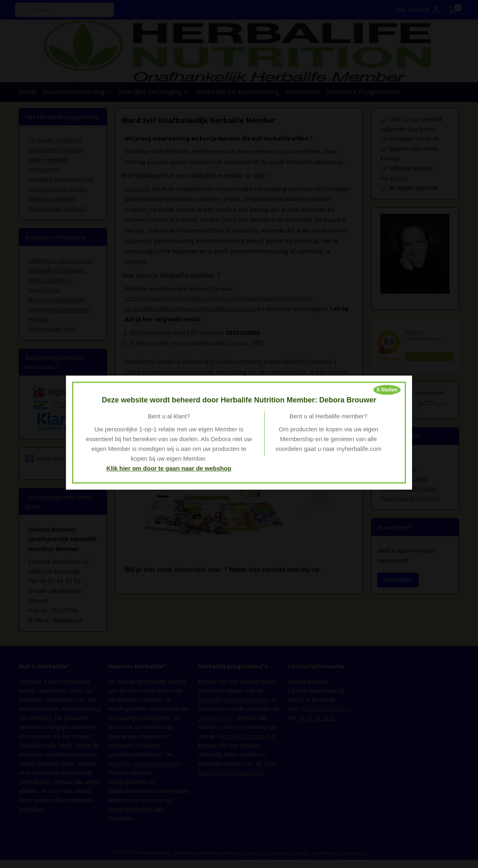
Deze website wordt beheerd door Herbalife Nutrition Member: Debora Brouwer (239, 400)
